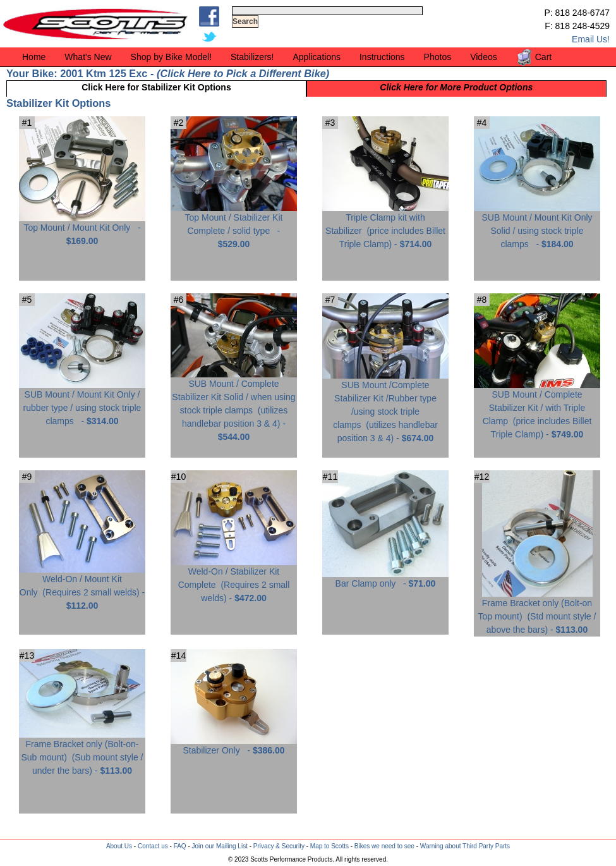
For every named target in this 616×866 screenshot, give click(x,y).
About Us (119, 846)
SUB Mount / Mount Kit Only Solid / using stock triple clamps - (537, 226)
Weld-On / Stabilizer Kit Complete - (234, 580)
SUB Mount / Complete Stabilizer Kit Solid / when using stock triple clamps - (234, 406)
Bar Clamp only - (385, 579)
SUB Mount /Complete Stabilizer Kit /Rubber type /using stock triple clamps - (385, 407)
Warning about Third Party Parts (465, 846)
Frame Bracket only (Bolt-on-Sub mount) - (82, 753)
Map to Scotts (329, 846)
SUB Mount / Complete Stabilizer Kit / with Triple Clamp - (537, 410)
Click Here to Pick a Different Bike (243, 73)
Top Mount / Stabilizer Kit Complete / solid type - (234, 226)
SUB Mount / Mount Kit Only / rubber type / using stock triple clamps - (82, 403)
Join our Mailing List (220, 846)
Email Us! (591, 39)
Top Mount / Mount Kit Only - (82, 229)
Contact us (153, 846)
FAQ (180, 846)
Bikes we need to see (384, 846)
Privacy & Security (279, 846)
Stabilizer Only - (234, 746)
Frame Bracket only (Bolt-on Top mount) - (537, 612)
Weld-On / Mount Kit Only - (82, 588)
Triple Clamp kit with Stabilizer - (385, 226)
